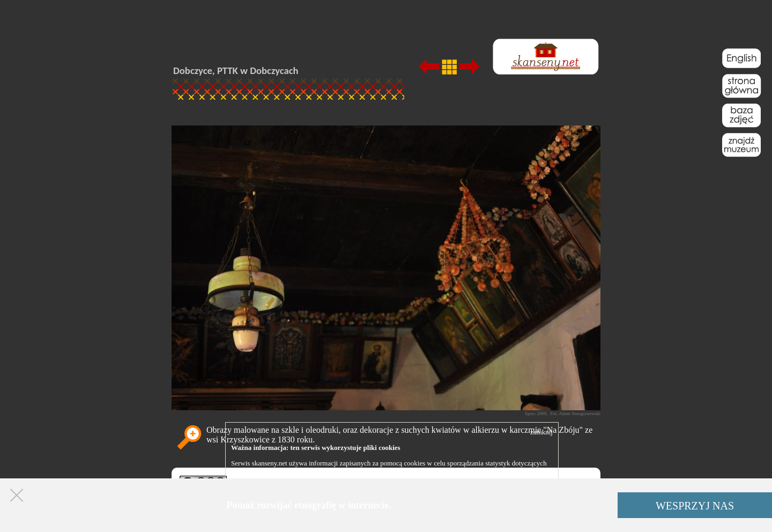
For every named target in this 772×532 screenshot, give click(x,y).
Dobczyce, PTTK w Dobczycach (236, 71)
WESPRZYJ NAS (695, 506)
